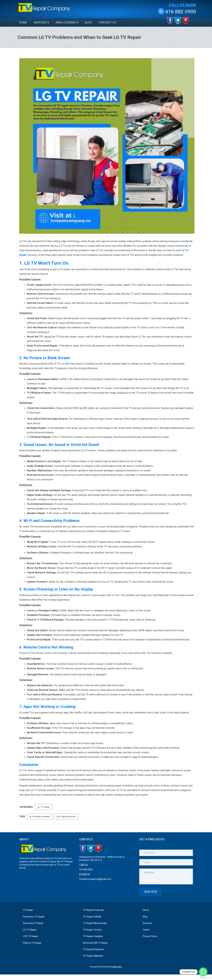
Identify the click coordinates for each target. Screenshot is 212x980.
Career (148, 927)
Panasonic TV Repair (34, 917)
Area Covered (66, 22)
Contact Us (107, 22)
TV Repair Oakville (92, 917)
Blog (89, 22)
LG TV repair (43, 807)
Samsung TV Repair (33, 923)
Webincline (117, 967)
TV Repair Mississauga (95, 923)
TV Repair (28, 910)
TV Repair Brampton (93, 949)
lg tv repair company (40, 816)
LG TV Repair (30, 930)
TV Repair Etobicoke (93, 910)
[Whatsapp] (203, 972)
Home (23, 22)
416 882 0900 (181, 11)
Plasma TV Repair (32, 943)
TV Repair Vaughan (93, 936)
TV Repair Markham (93, 956)
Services (40, 22)
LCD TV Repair (30, 936)
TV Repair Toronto (92, 930)
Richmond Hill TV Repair (95, 943)
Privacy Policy (151, 933)
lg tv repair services (66, 816)
